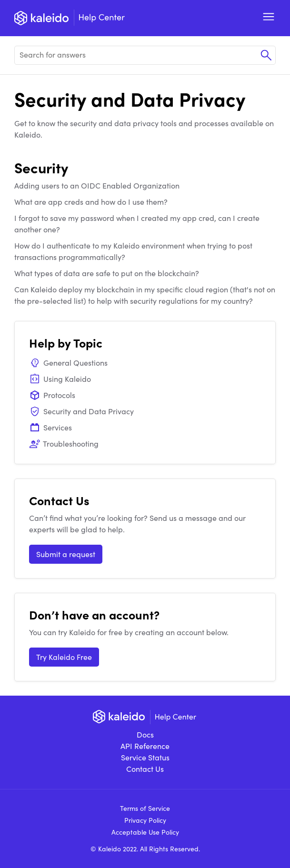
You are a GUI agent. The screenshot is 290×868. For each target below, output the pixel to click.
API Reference (145, 746)
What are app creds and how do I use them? (91, 202)
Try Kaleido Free (64, 657)
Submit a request (66, 554)
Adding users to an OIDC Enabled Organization (97, 185)
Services (50, 427)
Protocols (52, 395)
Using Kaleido (60, 379)
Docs (145, 734)
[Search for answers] (145, 55)
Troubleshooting (64, 444)
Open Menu (269, 17)
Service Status (145, 757)
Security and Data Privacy (81, 411)
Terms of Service (145, 808)
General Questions (68, 363)
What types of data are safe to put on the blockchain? (107, 273)
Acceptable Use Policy (145, 832)
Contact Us (145, 769)
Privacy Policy (145, 820)
